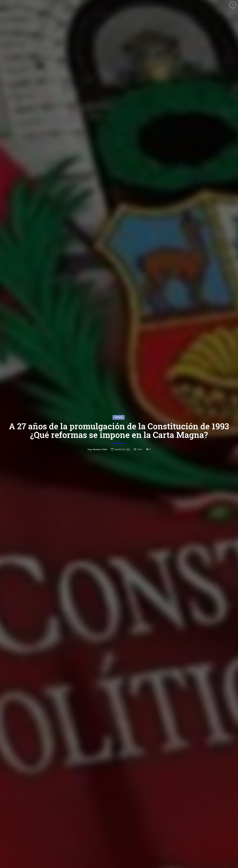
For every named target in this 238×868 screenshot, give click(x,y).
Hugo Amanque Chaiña (97, 449)
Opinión (119, 417)
